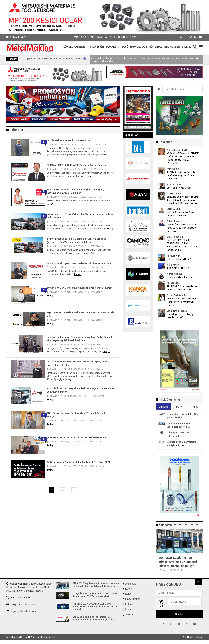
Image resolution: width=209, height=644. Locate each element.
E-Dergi (129, 604)
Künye (92, 37)
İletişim (131, 37)
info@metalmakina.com (21, 604)
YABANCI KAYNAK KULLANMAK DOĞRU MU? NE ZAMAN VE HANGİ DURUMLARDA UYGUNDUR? (183, 158)
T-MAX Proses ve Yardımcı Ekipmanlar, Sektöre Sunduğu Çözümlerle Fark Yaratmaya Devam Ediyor (76, 241)
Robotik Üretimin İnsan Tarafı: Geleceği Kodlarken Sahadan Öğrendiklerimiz (182, 228)
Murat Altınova (175, 274)
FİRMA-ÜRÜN (96, 47)
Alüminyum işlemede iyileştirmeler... (178, 434)
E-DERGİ (187, 47)
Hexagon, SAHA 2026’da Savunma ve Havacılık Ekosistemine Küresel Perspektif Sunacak (95, 607)
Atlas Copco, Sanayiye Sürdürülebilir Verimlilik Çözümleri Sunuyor (77, 415)
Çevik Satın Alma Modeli (179, 188)
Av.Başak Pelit (174, 193)
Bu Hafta (164, 407)
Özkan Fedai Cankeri (177, 295)
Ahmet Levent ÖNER (177, 150)
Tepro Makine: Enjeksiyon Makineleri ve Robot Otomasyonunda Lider (80, 314)
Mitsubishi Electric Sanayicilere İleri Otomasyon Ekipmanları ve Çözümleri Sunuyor (80, 390)
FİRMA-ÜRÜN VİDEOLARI (133, 47)
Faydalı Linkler (133, 599)
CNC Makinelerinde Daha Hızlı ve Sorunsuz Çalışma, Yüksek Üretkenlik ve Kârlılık (78, 363)
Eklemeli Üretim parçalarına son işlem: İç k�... (182, 444)
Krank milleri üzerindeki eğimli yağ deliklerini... (183, 416)
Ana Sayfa (80, 37)
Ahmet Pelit (173, 169)
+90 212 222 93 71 (18, 598)
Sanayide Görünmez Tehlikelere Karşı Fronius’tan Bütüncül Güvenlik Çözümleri (94, 618)
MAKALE (111, 47)
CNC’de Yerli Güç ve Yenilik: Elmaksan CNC (69, 141)
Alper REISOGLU (175, 184)
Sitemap (130, 614)
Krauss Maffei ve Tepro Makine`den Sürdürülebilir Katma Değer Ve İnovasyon (81, 216)
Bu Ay (179, 407)
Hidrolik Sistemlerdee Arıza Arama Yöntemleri (181, 214)
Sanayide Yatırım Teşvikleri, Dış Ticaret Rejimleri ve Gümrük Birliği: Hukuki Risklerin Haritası (183, 200)
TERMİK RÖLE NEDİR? (178, 268)
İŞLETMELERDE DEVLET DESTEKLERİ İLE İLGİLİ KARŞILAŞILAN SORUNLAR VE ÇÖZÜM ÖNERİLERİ (182, 245)
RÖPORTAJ (156, 47)
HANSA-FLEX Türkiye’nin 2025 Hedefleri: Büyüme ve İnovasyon (79, 263)
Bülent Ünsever (175, 221)
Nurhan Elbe (173, 283)
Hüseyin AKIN (174, 256)
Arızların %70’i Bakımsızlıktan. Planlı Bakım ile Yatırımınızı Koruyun (182, 302)
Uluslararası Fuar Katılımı (179, 277)
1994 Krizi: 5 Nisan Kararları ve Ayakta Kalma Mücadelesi (182, 288)
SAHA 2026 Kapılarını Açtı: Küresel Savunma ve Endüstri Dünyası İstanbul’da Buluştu (80, 59)
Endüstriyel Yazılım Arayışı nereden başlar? (180, 316)
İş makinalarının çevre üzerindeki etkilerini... (178, 425)
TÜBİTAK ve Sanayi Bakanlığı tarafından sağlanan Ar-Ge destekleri (181, 175)
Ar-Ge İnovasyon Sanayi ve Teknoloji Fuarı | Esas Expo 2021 (78, 462)
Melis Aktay (173, 265)
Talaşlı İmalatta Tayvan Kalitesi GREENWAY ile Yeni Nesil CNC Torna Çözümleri (95, 595)
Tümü (195, 407)
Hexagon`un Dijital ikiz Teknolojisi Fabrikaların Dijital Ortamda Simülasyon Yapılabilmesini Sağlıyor (80, 339)
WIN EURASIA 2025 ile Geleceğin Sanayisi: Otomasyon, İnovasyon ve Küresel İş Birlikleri (75, 191)
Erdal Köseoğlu (175, 237)
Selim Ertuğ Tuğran (177, 311)
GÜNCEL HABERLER (75, 47)
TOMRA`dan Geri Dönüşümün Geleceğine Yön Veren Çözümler (79, 288)
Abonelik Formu (115, 37)
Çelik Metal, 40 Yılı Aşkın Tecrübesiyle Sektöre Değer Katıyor (79, 438)
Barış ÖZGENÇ (174, 209)
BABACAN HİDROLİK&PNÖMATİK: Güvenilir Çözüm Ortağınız (77, 165)
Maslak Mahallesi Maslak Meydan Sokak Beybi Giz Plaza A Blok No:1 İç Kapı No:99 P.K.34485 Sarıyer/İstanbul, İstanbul (29, 587)
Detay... (104, 155)
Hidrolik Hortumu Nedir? (179, 259)
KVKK (100, 37)
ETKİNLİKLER (172, 47)
